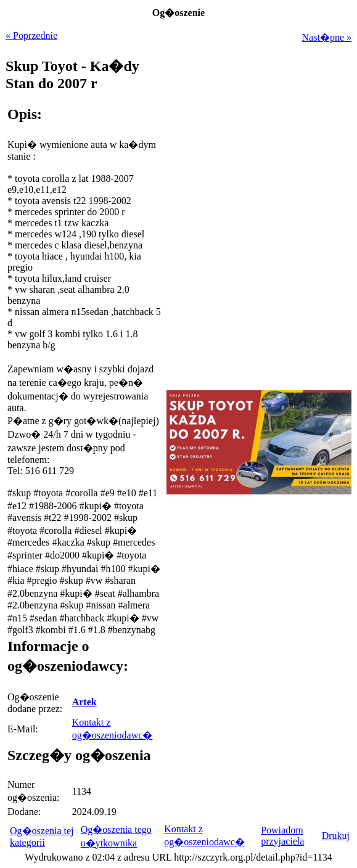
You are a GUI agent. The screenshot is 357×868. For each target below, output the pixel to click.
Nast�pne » (327, 37)
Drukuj (336, 836)
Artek (84, 702)
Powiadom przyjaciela (282, 836)
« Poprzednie (31, 35)
